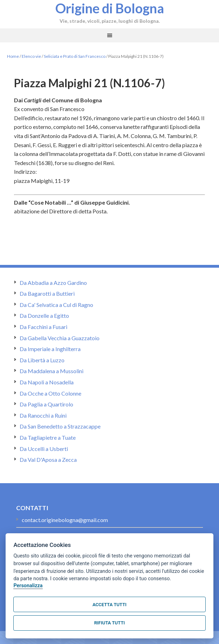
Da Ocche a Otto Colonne (50, 393)
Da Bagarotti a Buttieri (47, 293)
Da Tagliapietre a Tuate (48, 437)
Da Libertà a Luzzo (42, 360)
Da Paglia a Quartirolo (46, 404)
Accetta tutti (109, 605)
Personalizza (28, 586)
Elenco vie (31, 56)
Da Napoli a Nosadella (47, 382)
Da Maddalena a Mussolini (52, 371)
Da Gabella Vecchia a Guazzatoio (60, 338)
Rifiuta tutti (109, 623)
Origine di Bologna (110, 8)
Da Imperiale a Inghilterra (50, 349)
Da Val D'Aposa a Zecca (48, 460)
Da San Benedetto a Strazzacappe (60, 426)
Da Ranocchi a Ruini (43, 415)
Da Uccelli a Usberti (44, 449)
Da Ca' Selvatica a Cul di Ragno (56, 305)
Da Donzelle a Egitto (44, 316)
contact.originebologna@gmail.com (65, 520)
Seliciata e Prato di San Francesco (75, 56)
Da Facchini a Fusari (43, 327)
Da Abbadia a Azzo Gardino (53, 283)
